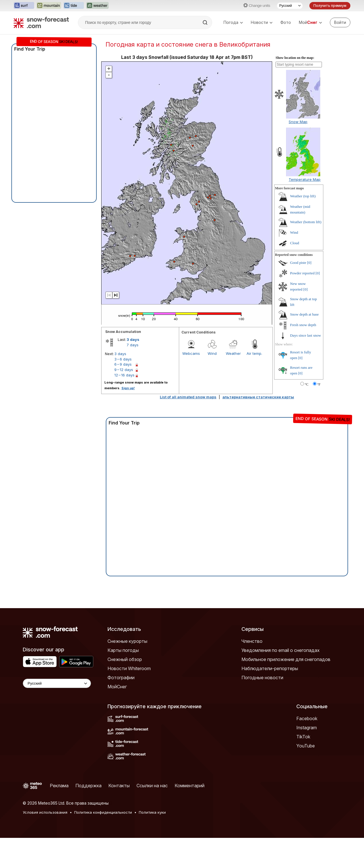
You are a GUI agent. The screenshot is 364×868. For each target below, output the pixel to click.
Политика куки (152, 812)
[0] (309, 263)
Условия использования (45, 812)
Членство (252, 641)
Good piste (298, 263)
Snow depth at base (304, 314)
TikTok (303, 737)
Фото (286, 22)
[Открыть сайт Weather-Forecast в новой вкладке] (97, 6)
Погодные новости (262, 678)
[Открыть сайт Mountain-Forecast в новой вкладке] (49, 6)
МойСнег (117, 687)
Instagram (307, 728)
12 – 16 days (124, 375)
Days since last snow (306, 335)
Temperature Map (305, 179)
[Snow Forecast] (41, 22)
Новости (262, 22)
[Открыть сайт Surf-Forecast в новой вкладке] (24, 6)
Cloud (295, 243)
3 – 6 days (123, 359)
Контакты (119, 786)
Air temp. (254, 353)
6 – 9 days (123, 364)
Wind (212, 353)
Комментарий (190, 786)
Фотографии (121, 678)
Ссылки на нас (152, 786)
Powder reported (302, 273)
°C (307, 384)
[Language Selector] (57, 683)
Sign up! (128, 388)
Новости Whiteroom (129, 668)
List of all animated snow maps (188, 397)
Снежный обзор (125, 659)
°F (319, 384)
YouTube (306, 746)
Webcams (191, 353)
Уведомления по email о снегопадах (281, 650)
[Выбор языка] (290, 6)
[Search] (206, 22)
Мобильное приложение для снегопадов (286, 659)
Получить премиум (330, 6)
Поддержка (88, 786)
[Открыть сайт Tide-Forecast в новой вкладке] (74, 6)
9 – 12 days (124, 370)
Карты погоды (123, 650)
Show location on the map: (295, 58)
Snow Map (298, 122)
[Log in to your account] (340, 22)
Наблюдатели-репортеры (270, 668)
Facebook (307, 718)
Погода (233, 22)
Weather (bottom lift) (306, 222)
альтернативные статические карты (258, 397)
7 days (133, 345)
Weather (233, 353)
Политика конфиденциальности (103, 812)
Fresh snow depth (303, 325)
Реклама (59, 786)
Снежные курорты (127, 641)
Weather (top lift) (303, 196)
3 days (133, 339)
